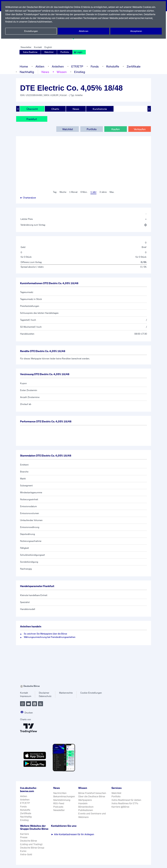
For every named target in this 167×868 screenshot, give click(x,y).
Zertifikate (133, 66)
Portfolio (65, 52)
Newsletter (26, 47)
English (48, 47)
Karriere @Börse (121, 807)
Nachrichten (60, 793)
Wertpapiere (85, 800)
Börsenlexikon (86, 807)
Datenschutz (45, 696)
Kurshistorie (99, 109)
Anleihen (57, 66)
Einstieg (79, 72)
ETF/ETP (76, 66)
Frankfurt (32, 119)
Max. (112, 192)
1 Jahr (93, 192)
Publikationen (86, 810)
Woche (62, 192)
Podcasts (58, 807)
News (45, 72)
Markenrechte (66, 693)
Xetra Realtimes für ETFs (125, 803)
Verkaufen (140, 129)
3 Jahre (103, 192)
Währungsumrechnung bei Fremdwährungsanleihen (50, 637)
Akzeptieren (136, 31)
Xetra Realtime (30, 52)
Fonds (94, 66)
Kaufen (116, 129)
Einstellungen (31, 31)
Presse (24, 841)
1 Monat (73, 192)
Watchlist (49, 52)
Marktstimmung (62, 800)
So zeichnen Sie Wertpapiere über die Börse (46, 634)
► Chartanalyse (28, 198)
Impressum (26, 696)
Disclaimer (44, 693)
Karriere (24, 837)
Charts (55, 109)
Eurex (23, 854)
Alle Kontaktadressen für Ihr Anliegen (73, 834)
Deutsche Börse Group (32, 851)
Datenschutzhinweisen (66, 22)
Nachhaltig (27, 72)
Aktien (39, 66)
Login (78, 52)
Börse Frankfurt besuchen (93, 793)
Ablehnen (84, 31)
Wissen (61, 72)
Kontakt (38, 47)
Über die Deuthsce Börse (92, 796)
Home (24, 66)
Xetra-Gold (26, 858)
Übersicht (32, 109)
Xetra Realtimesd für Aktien (126, 800)
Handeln (83, 803)
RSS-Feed (59, 803)
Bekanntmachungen (64, 796)
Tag (54, 192)
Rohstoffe (112, 66)
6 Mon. (84, 192)
